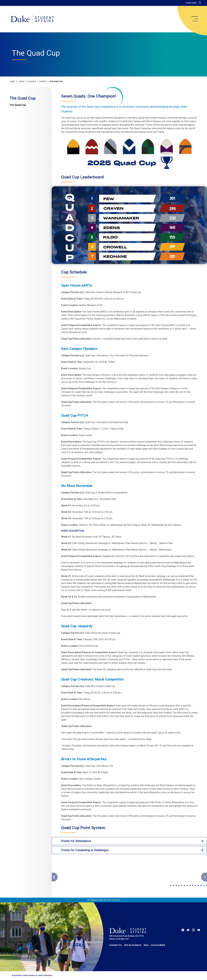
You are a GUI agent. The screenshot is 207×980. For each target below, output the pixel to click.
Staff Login (191, 3)
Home (12, 81)
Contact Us (116, 945)
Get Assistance (133, 945)
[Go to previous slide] (55, 877)
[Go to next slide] (204, 877)
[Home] (32, 19)
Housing (32, 81)
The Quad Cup (23, 98)
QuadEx (43, 81)
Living (21, 81)
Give (146, 945)
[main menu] (195, 19)
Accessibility (158, 945)
